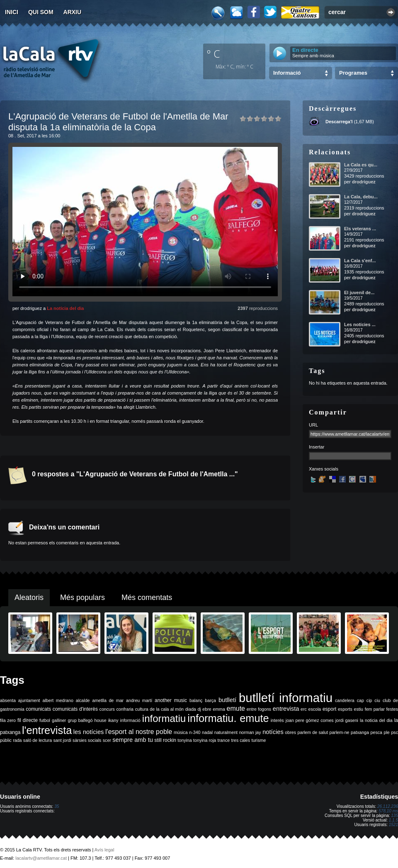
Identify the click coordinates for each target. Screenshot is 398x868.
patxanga (360, 732)
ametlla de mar (108, 700)
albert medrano (58, 700)
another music (171, 700)
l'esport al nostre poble (139, 732)
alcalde (83, 700)
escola (314, 709)
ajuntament (29, 700)
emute (236, 708)
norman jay (250, 732)
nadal (207, 732)
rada (17, 740)
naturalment (226, 732)
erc (304, 709)
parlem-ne (340, 732)
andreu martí (139, 700)
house (101, 720)
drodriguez (364, 182)
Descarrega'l (339, 122)
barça (210, 700)
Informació (287, 73)
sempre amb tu (133, 740)
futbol (45, 720)
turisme (258, 740)
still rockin (165, 740)
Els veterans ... (360, 229)
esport (329, 709)
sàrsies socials (87, 740)
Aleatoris (29, 597)
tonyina (184, 740)
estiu (359, 709)
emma (219, 709)
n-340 (195, 732)
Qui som (41, 12)
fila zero (8, 720)
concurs (107, 709)
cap (360, 700)
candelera (345, 700)
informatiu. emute (228, 718)
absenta (8, 700)
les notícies (89, 732)
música (181, 732)
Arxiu (73, 12)
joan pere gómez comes (310, 720)
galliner (59, 720)
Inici (12, 12)
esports (345, 709)
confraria (125, 709)
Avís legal (104, 850)
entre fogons (259, 709)
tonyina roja (205, 740)
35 (57, 806)
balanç (196, 700)
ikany (113, 720)
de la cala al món (167, 709)
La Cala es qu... (361, 165)
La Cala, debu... (361, 197)
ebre (207, 709)
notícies (273, 732)
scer (107, 740)
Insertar (317, 447)
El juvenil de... (359, 293)
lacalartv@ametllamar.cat (41, 858)
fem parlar (375, 709)
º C (214, 54)
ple (387, 732)
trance (224, 740)
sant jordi (62, 740)
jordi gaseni (347, 720)
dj (199, 709)
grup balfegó (80, 720)
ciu (377, 700)
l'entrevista (47, 730)
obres (290, 732)
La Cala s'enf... (360, 261)
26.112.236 (388, 806)
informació (130, 720)
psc (394, 732)
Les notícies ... (360, 324)
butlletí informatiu (286, 698)
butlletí (227, 700)
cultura (142, 709)
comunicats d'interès (75, 709)
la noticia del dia (376, 720)
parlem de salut (313, 732)
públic (6, 740)
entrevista (286, 709)
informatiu (164, 718)
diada (191, 709)
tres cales (240, 740)
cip (369, 700)
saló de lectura (38, 740)
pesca (376, 732)
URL (313, 425)
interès (277, 720)
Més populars (83, 597)
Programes (353, 73)
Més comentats (147, 597)
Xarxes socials (324, 469)
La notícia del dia (65, 308)
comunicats (38, 709)
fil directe (28, 720)
